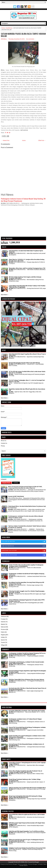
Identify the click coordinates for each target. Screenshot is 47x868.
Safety (3, 637)
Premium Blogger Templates (35, 864)
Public (3, 632)
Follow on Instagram (24, 555)
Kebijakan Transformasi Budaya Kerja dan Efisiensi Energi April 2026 (27, 848)
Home (3, 28)
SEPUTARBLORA (23, 862)
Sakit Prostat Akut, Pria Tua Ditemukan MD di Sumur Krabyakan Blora (27, 788)
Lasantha (25, 864)
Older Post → (42, 140)
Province (3, 629)
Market (3, 624)
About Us (4, 441)
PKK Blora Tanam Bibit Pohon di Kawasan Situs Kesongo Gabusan (26, 680)
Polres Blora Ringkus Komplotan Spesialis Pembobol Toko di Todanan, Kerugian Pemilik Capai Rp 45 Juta (25, 772)
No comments (30, 39)
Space (3, 640)
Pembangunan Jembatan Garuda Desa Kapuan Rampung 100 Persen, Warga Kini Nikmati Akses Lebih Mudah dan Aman (27, 654)
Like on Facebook (24, 546)
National (3, 627)
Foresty (3, 619)
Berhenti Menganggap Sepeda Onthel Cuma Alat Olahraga (24, 363)
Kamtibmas (9, 28)
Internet (3, 622)
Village (3, 645)
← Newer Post (5, 140)
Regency (3, 635)
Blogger (37, 862)
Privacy (3, 446)
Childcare (4, 616)
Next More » (5, 295)
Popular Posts (6, 483)
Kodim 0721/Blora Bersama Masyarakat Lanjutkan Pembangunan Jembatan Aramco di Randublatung (26, 566)
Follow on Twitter (24, 542)
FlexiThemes (9, 864)
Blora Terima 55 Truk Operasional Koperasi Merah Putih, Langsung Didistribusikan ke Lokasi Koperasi (25, 487)
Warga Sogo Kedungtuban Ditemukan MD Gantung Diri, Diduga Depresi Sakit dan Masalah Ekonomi (25, 797)
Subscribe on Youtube (24, 551)
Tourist (3, 642)
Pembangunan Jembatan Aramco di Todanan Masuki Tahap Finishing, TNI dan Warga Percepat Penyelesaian (23, 200)
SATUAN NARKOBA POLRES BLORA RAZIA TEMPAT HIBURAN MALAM (23, 35)
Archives (16, 483)
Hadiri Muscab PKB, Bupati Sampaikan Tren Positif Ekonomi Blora (26, 831)
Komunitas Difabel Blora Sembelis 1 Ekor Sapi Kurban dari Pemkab (27, 711)
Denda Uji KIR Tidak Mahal (16, 496)
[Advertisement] (23, 222)
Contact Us (4, 443)
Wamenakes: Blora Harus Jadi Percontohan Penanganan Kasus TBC (27, 268)
